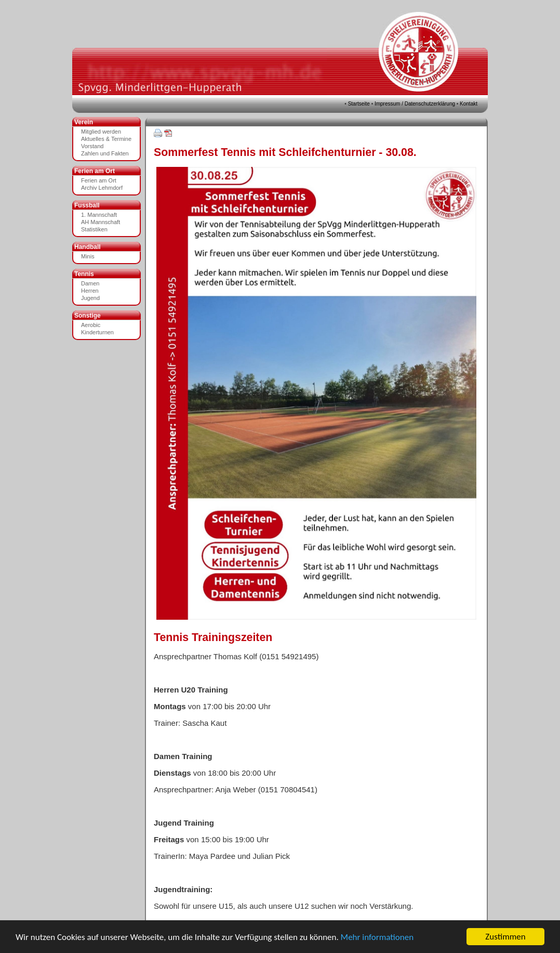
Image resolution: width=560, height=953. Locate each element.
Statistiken (94, 229)
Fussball (87, 205)
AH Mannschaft (101, 222)
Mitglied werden (101, 132)
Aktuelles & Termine (106, 139)
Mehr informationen (377, 937)
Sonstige (88, 316)
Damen (90, 283)
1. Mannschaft (99, 215)
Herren (90, 291)
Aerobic (91, 325)
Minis (88, 256)
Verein (84, 122)
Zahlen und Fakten (105, 153)
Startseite (359, 104)
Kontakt (469, 104)
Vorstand (92, 146)
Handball (88, 247)
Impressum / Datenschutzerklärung (415, 104)
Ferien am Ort (95, 171)
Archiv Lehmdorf (102, 188)
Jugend (90, 298)
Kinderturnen (97, 332)
